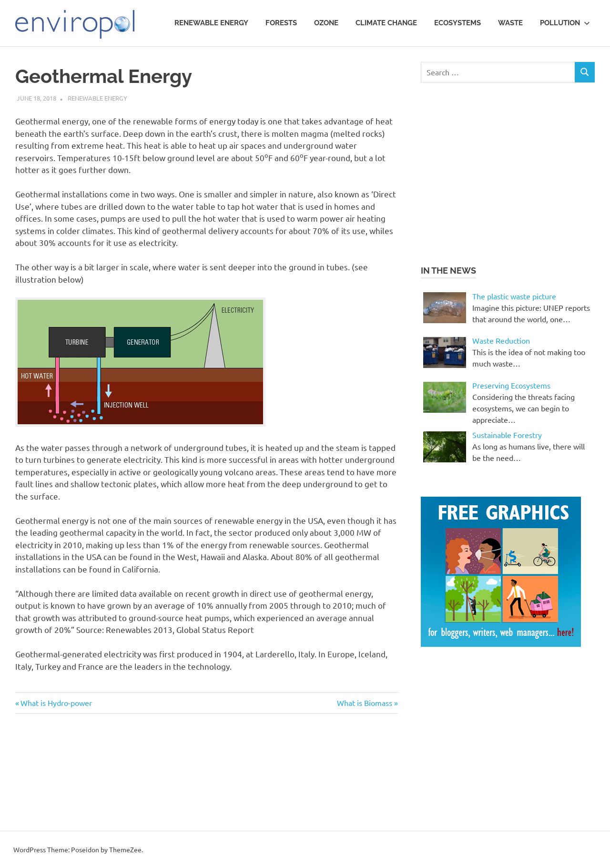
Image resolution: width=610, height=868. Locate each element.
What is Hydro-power (56, 703)
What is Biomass (365, 703)
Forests (281, 23)
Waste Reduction (501, 340)
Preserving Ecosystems (511, 385)
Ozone (326, 23)
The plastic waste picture (514, 296)
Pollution (565, 23)
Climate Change (386, 23)
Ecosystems (457, 23)
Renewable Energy (211, 23)
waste (510, 23)
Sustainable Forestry (507, 435)
